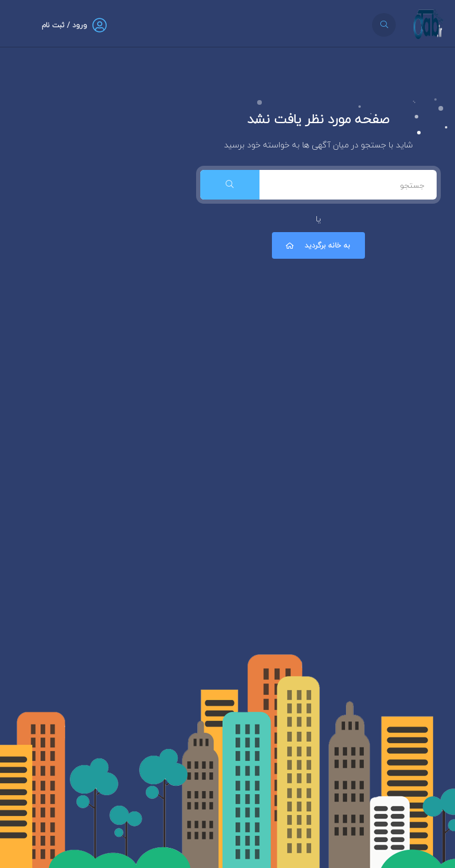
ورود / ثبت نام (64, 25)
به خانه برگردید (317, 245)
